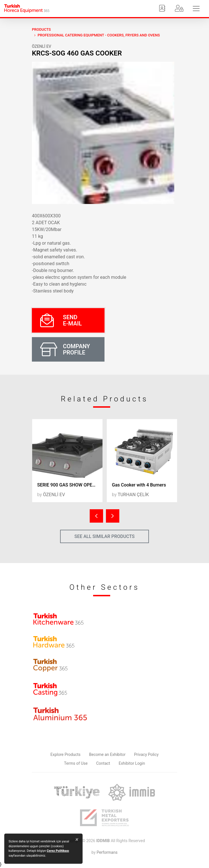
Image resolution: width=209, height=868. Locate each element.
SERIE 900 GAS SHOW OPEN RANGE (70, 485)
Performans (107, 852)
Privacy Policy (146, 754)
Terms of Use (76, 763)
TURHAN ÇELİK (133, 495)
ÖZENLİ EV (42, 46)
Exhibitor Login (132, 763)
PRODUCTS (41, 29)
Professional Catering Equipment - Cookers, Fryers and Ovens (99, 35)
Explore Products (65, 754)
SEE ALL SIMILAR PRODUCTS (104, 536)
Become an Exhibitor (107, 754)
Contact (103, 763)
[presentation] (96, 516)
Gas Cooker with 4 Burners (139, 485)
